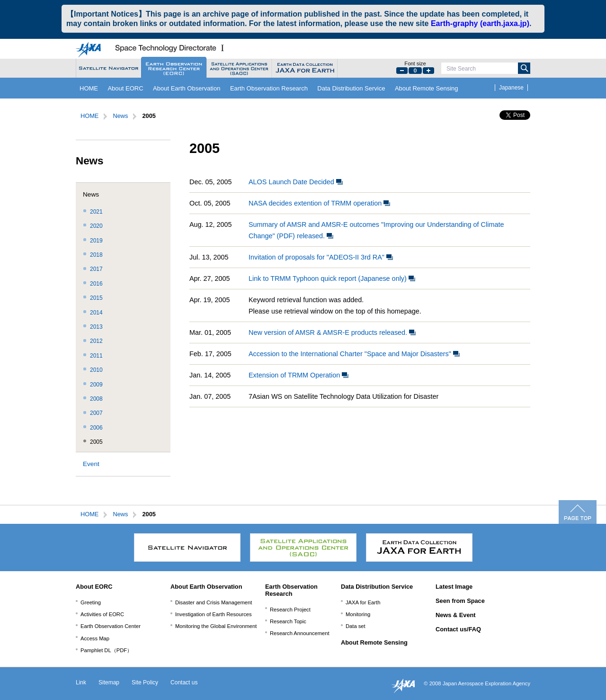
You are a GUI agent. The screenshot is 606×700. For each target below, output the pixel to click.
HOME (89, 88)
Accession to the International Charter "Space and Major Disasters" (354, 354)
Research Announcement (300, 633)
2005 (96, 442)
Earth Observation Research (269, 88)
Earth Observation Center (111, 626)
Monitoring (358, 614)
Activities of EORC (102, 614)
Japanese (511, 88)
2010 (96, 370)
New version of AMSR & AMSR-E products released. (332, 332)
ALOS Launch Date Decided (296, 182)
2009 (96, 385)
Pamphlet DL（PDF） (106, 650)
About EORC (125, 88)
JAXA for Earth (363, 602)
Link (81, 682)
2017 (96, 269)
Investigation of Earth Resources (214, 614)
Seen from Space (460, 601)
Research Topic (288, 621)
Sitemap (109, 682)
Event (91, 464)
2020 (96, 226)
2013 (96, 327)
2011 (96, 356)
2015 (96, 298)
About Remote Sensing (427, 88)
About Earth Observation (187, 88)
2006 (96, 428)
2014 (96, 313)
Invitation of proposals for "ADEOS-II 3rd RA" (321, 257)
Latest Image (454, 587)
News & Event (456, 615)
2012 (96, 341)
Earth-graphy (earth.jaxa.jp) (480, 23)
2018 (96, 255)
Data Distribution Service (351, 88)
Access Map (95, 638)
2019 (96, 241)
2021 (96, 212)
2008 (96, 399)
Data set (356, 626)
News (120, 116)
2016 (96, 284)
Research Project (290, 610)
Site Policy (145, 682)
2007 (96, 413)
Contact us (184, 682)
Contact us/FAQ (458, 629)
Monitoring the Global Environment (216, 626)
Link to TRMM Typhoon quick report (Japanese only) (332, 278)
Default (415, 71)
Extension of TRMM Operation (299, 375)
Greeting (91, 602)
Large (428, 71)
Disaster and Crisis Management (214, 602)
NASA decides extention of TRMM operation (319, 203)
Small (402, 71)
